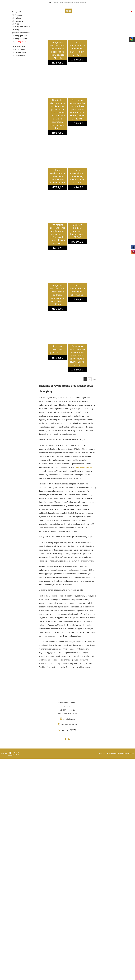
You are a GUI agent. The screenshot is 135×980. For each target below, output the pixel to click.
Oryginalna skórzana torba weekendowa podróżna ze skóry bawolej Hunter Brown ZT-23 (77, 356)
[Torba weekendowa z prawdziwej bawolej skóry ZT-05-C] (77, 24)
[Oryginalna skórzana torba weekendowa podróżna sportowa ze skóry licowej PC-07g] (58, 267)
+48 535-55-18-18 (69, 724)
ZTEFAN (73, 730)
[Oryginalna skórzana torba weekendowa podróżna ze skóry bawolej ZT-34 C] (58, 24)
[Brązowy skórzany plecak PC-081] (58, 328)
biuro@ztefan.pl (69, 719)
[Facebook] (66, 739)
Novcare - (110, 753)
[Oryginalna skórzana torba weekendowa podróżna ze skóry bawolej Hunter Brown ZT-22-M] (58, 207)
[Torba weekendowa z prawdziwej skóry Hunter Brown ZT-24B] (58, 152)
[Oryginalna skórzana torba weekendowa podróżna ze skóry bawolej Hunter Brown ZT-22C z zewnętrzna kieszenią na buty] (58, 82)
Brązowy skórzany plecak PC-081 (58, 349)
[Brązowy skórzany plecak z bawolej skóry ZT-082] (77, 207)
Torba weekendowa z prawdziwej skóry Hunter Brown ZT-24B (58, 176)
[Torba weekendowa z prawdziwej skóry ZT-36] (77, 267)
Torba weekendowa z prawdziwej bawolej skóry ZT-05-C (77, 49)
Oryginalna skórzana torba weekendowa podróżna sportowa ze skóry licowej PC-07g (58, 295)
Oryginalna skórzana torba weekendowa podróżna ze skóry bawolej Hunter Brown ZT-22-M (58, 234)
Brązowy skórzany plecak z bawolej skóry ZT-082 (77, 231)
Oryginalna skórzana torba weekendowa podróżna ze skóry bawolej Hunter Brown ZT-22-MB (77, 109)
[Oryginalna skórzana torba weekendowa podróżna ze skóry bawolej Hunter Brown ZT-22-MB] (77, 82)
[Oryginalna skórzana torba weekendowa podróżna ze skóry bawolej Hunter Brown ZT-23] (77, 328)
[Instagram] (69, 739)
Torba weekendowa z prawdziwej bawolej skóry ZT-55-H (77, 176)
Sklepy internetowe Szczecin (124, 753)
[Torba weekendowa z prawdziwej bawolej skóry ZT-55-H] (77, 152)
